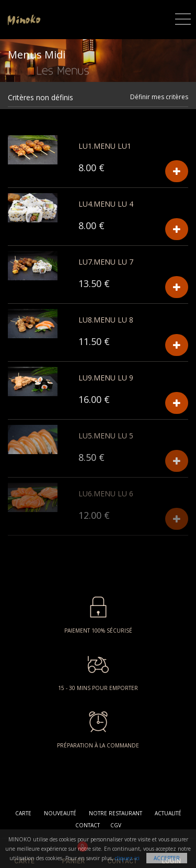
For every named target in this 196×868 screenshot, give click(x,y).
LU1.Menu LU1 (105, 146)
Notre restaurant (116, 813)
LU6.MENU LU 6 (106, 494)
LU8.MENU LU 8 (106, 320)
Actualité (168, 813)
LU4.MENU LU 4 (106, 204)
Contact (88, 825)
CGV (116, 825)
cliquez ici (127, 858)
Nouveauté (60, 813)
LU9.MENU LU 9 (106, 378)
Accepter (167, 858)
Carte (23, 813)
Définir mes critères (159, 97)
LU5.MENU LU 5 (106, 436)
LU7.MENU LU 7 (106, 262)
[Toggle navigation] (183, 17)
